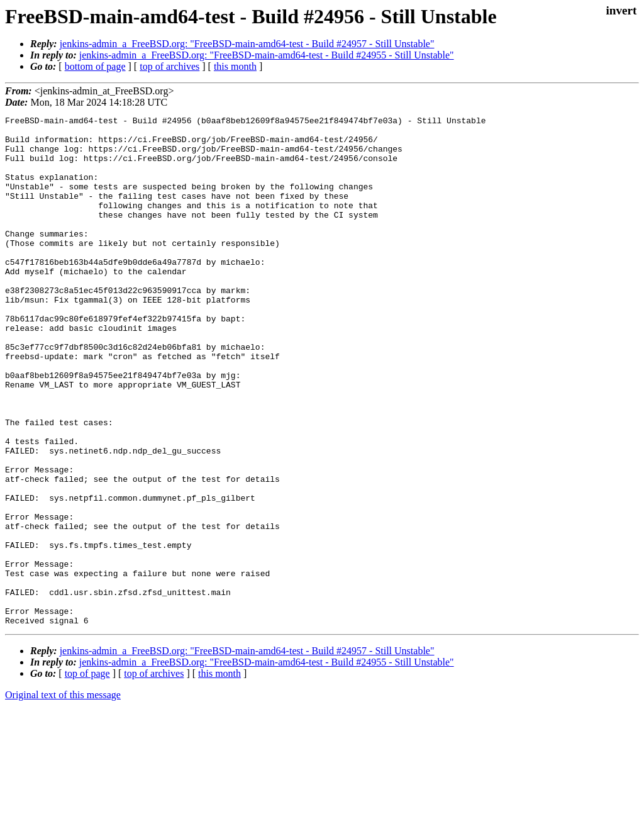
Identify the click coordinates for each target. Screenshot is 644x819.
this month (235, 66)
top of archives (169, 66)
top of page (87, 775)
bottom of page (95, 66)
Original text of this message (63, 797)
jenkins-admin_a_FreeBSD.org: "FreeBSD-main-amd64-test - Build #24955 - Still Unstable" (267, 55)
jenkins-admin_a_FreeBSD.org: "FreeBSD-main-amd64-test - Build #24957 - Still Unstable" (247, 44)
